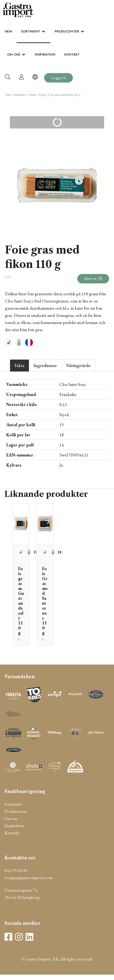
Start (8, 95)
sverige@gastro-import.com (28, 878)
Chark (32, 95)
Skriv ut (93, 279)
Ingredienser (45, 365)
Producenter (67, 31)
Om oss (14, 54)
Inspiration (45, 54)
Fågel (42, 95)
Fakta (19, 365)
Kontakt (72, 54)
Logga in (58, 78)
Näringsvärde (78, 365)
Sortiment (31, 31)
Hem (8, 31)
